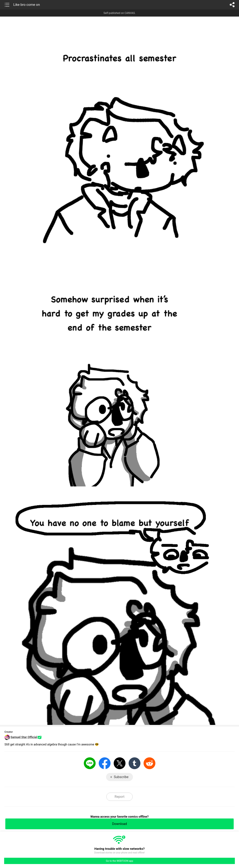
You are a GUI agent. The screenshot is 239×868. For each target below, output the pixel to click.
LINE (90, 763)
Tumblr (135, 763)
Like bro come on (27, 5)
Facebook (105, 763)
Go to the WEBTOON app (119, 861)
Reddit (149, 763)
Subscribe (121, 777)
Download (119, 824)
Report (119, 797)
